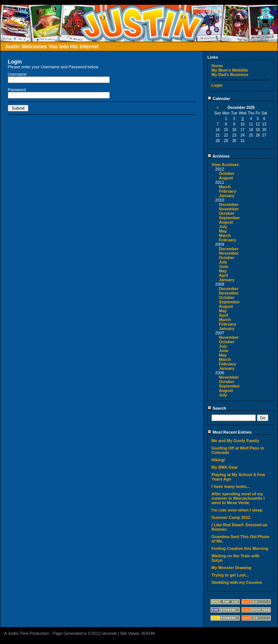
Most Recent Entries (230, 432)
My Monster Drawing (231, 568)
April (223, 275)
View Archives (225, 165)
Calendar (219, 99)
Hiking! (218, 460)
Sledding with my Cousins (237, 582)
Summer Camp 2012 (231, 517)
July (223, 227)
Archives (218, 156)
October (227, 173)
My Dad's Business (230, 75)
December (229, 204)
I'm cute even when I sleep (237, 510)
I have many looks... (231, 486)
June (224, 266)
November (229, 209)
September (229, 218)
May (223, 231)
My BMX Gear (225, 467)
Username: (18, 74)
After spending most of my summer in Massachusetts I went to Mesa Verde (238, 498)
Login (217, 85)
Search (217, 408)
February (228, 191)
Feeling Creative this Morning (240, 548)
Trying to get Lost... (230, 575)
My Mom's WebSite (230, 70)
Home (217, 66)
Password (17, 90)
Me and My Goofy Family (235, 441)
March (225, 187)
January (227, 196)
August (226, 178)
